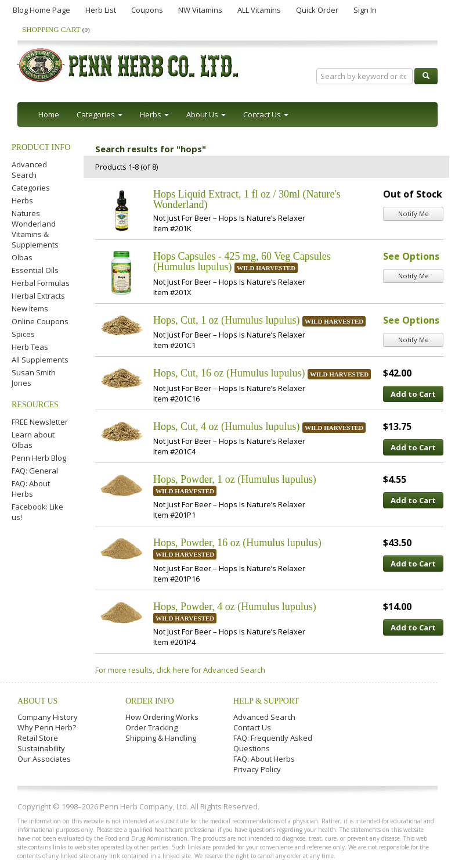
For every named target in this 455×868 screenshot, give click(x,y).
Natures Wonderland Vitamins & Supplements (35, 229)
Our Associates (44, 759)
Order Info (150, 701)
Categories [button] (100, 114)
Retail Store (38, 738)
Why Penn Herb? (47, 727)
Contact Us (252, 727)
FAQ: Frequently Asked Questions (273, 743)
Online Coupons (40, 321)
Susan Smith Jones (34, 378)
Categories (31, 188)
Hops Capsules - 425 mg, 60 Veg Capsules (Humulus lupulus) (242, 261)
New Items (30, 309)
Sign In (365, 10)
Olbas (22, 257)
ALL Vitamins (259, 10)
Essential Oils (35, 270)
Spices (23, 334)
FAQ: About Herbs (31, 489)
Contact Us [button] (266, 114)
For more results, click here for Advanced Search (180, 670)
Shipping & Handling (161, 738)
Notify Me (414, 214)
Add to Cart (413, 394)
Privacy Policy (257, 769)
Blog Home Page (41, 10)
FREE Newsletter (40, 422)
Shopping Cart (56, 29)
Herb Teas (30, 347)
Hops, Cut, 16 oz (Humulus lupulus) (229, 373)
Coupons (147, 10)
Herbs (22, 200)
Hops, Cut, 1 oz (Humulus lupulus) (227, 320)
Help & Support (266, 701)
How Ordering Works (162, 717)
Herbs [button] (154, 114)
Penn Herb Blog (39, 458)
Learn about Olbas (33, 440)
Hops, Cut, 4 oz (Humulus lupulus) (227, 426)
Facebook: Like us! (37, 512)
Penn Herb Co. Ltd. (129, 65)
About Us (37, 701)
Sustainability (41, 748)
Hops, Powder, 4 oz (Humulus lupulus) (235, 607)
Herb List (101, 10)
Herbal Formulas (41, 283)
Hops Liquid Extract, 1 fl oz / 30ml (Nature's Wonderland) (247, 199)
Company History (48, 717)
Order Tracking (151, 727)
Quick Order (317, 10)
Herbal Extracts (38, 296)
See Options (411, 256)
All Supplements (40, 360)
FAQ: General (35, 471)
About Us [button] (206, 114)
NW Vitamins (200, 10)
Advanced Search (29, 170)
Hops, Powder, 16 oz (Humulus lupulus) (237, 543)
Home (49, 114)
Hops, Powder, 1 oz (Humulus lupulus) (235, 479)
